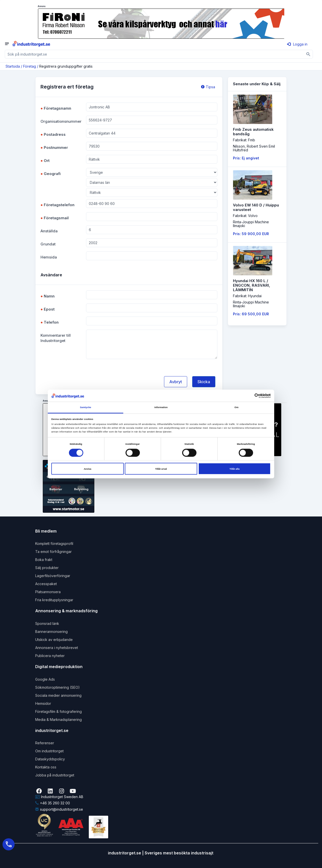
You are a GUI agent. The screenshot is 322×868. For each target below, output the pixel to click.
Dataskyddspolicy (50, 759)
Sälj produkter (47, 568)
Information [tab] (161, 407)
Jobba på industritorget (55, 775)
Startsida (13, 66)
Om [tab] (236, 407)
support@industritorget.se (59, 809)
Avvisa (88, 469)
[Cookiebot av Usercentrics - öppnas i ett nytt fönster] (249, 396)
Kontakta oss (46, 767)
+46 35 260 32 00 (53, 803)
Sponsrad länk (47, 623)
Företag (30, 66)
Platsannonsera (48, 592)
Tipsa (208, 87)
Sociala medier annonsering (58, 695)
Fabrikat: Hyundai (247, 296)
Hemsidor (43, 703)
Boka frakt (44, 560)
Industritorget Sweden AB (59, 797)
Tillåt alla (234, 469)
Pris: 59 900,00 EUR (251, 234)
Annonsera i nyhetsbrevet (57, 648)
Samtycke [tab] (86, 407)
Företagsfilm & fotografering (58, 711)
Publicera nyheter (50, 656)
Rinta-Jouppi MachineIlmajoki (251, 224)
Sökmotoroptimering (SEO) (57, 687)
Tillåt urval (161, 469)
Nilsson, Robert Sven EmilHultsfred (254, 148)
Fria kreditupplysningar (54, 600)
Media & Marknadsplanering (58, 720)
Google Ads (45, 679)
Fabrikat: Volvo (245, 216)
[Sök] (309, 54)
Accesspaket (46, 584)
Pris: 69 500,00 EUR (251, 314)
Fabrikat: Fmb (244, 140)
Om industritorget (49, 751)
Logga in (297, 44)
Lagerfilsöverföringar (53, 576)
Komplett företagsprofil (54, 544)
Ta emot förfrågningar (53, 552)
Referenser (45, 743)
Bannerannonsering (51, 632)
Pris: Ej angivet (246, 158)
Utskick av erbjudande (54, 640)
